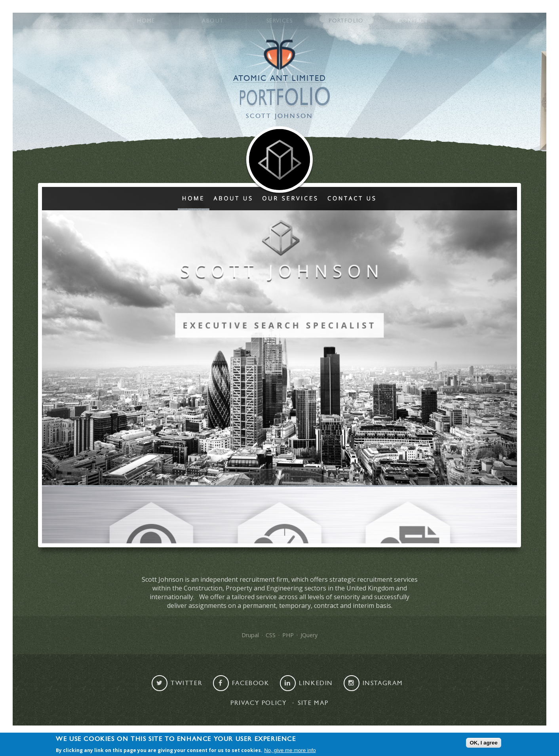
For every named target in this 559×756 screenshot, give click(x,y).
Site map (313, 703)
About (213, 21)
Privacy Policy (259, 703)
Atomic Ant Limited (280, 78)
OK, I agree (483, 743)
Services (279, 21)
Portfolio (346, 21)
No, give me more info (290, 751)
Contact (413, 21)
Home (146, 21)
